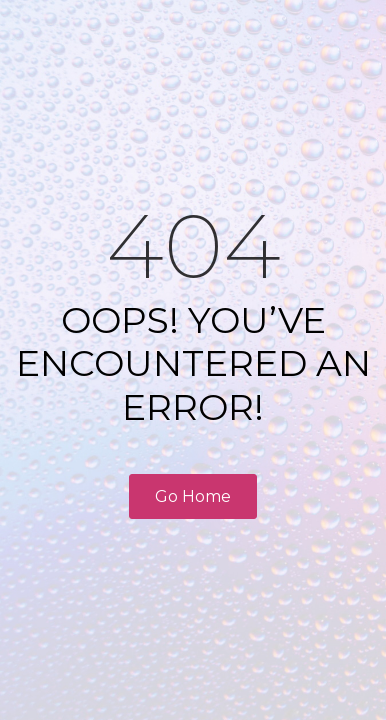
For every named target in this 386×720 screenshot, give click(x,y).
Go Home (193, 496)
